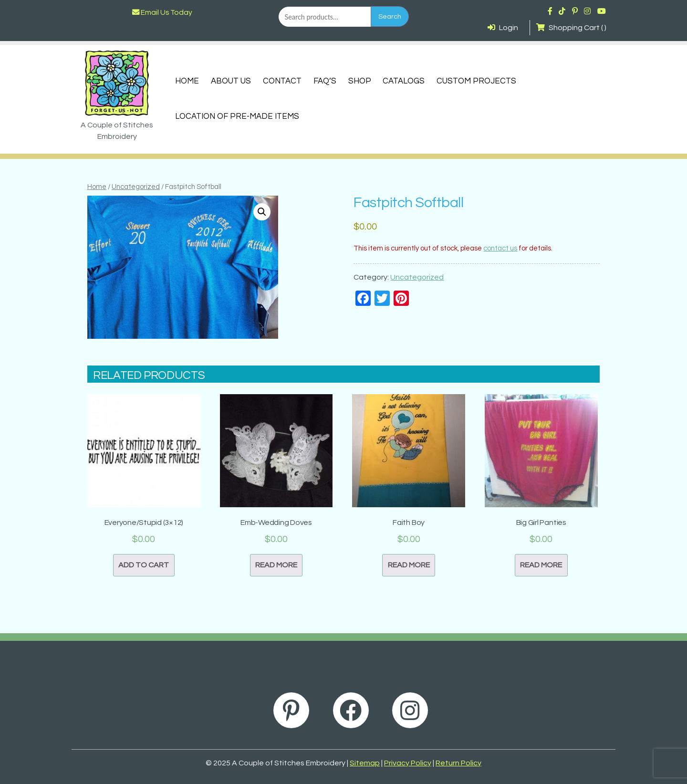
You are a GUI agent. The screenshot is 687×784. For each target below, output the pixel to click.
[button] (262, 212)
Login (503, 28)
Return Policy (458, 763)
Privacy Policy (408, 763)
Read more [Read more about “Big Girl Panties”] (541, 565)
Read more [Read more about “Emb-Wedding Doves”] (276, 565)
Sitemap (365, 763)
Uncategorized (136, 187)
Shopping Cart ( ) (571, 28)
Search (390, 16)
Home (187, 81)
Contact (282, 81)
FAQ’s (325, 81)
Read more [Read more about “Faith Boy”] (409, 565)
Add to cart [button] (144, 565)
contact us (500, 248)
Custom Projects (476, 81)
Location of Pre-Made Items (237, 116)
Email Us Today (162, 12)
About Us (231, 81)
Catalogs (404, 81)
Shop (360, 81)
